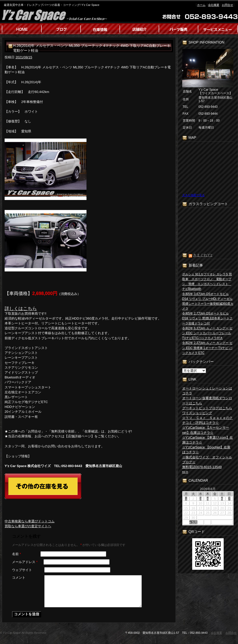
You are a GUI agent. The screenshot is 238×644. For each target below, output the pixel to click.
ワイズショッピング (197, 413)
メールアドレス (25, 562)
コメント (19, 578)
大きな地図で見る (193, 195)
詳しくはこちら (21, 309)
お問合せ (228, 5)
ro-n (185, 472)
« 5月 (193, 522)
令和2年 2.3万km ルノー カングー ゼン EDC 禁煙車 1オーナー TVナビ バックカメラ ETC (207, 348)
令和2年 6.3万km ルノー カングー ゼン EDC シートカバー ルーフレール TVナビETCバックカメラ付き (207, 333)
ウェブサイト (22, 570)
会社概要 (214, 5)
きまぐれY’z (203, 255)
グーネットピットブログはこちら (207, 408)
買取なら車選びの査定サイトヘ (28, 526)
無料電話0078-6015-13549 (202, 467)
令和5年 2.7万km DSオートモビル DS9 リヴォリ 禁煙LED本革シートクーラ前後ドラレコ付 (207, 318)
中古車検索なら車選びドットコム (30, 521)
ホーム (201, 5)
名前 (17, 554)
